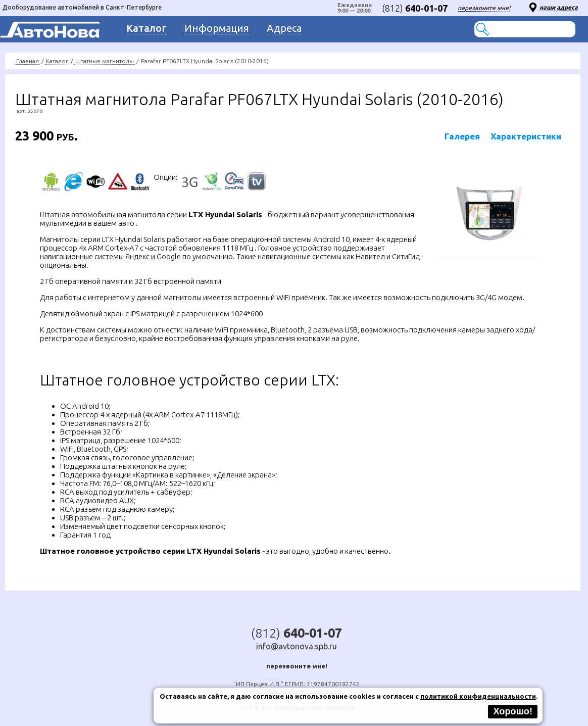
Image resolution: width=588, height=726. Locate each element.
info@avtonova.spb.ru (297, 646)
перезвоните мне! (484, 8)
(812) (415, 8)
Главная (28, 61)
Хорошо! (513, 711)
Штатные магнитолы (105, 61)
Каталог (57, 61)
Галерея (462, 136)
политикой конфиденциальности (478, 696)
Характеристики (526, 136)
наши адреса (559, 7)
